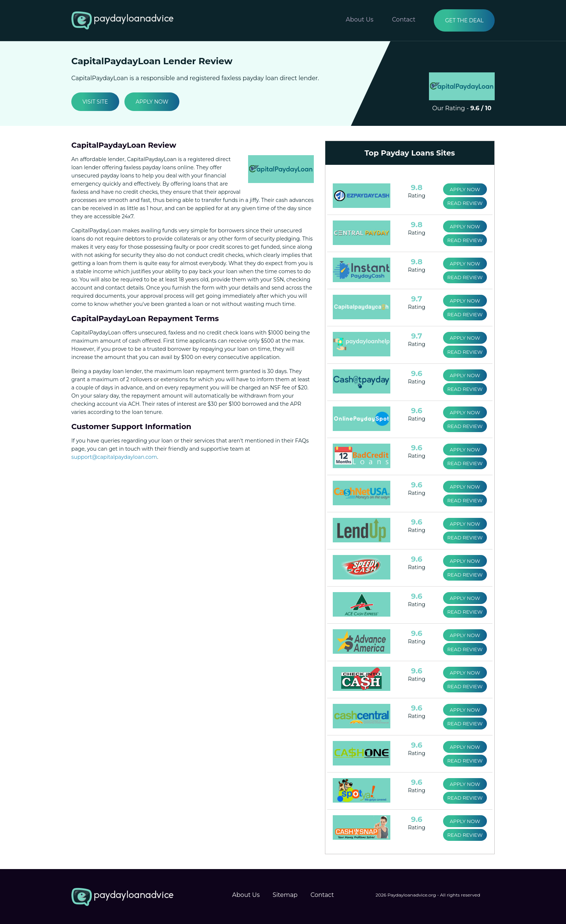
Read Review (465, 203)
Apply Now (152, 102)
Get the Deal (464, 20)
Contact (404, 19)
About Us (360, 19)
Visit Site (95, 102)
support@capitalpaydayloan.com (114, 457)
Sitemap (285, 894)
